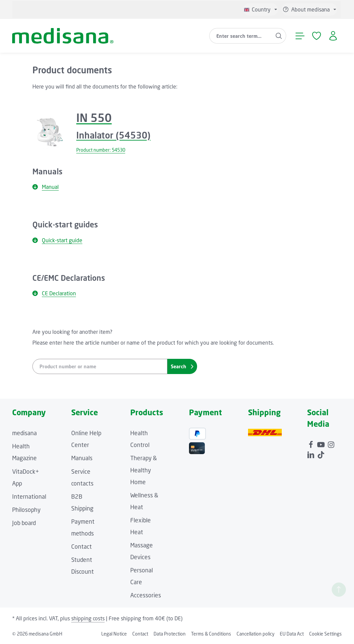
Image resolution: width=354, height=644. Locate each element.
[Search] (279, 36)
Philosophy (26, 510)
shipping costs (88, 618)
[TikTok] (321, 453)
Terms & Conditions (211, 634)
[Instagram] (331, 443)
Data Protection (170, 634)
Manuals (82, 458)
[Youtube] (322, 443)
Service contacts (82, 477)
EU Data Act (292, 634)
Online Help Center (86, 439)
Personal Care (142, 576)
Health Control (140, 439)
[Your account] (333, 36)
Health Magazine (24, 452)
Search (182, 366)
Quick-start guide (57, 240)
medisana (24, 433)
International (29, 497)
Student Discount (83, 566)
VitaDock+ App (26, 477)
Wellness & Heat (144, 501)
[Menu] (300, 36)
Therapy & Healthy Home (144, 470)
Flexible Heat (141, 526)
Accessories (146, 595)
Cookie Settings (325, 634)
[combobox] (241, 36)
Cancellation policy (255, 634)
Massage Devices (142, 551)
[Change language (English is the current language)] (261, 9)
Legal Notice (114, 634)
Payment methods (83, 527)
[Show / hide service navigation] (309, 9)
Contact (81, 547)
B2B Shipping (82, 502)
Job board (24, 523)
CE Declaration (54, 293)
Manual (46, 187)
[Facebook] (311, 443)
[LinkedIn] (311, 453)
